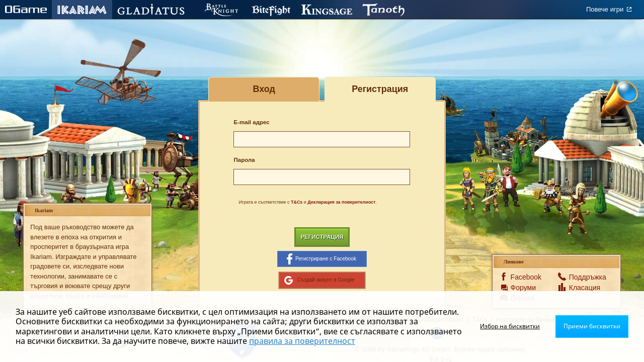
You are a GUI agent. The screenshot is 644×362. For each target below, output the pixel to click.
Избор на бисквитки (510, 326)
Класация (583, 288)
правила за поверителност (302, 341)
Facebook (525, 277)
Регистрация (322, 237)
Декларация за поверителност (341, 202)
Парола (244, 160)
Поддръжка (583, 277)
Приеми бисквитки (592, 326)
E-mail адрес (251, 122)
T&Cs (297, 202)
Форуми (523, 288)
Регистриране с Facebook (321, 259)
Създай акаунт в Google (319, 280)
